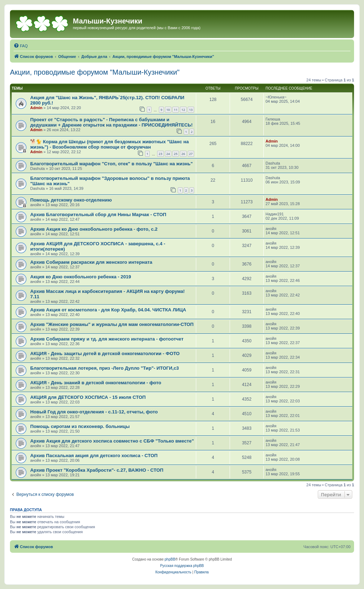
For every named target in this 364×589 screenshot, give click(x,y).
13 (191, 110)
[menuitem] (21, 46)
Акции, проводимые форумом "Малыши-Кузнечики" (95, 72)
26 (183, 154)
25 (176, 154)
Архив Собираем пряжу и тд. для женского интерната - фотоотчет (107, 339)
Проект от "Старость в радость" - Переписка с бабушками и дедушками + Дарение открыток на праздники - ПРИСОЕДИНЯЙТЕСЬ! (111, 122)
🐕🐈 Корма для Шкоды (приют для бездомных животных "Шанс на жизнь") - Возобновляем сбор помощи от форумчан (109, 144)
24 (168, 154)
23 (160, 154)
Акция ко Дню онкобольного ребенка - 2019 (81, 277)
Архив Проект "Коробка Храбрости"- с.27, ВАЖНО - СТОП (97, 470)
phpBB (170, 559)
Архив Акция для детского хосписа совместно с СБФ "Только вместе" (112, 441)
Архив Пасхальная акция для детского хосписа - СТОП (94, 456)
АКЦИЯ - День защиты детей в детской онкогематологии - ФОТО (105, 354)
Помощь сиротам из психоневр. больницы (80, 426)
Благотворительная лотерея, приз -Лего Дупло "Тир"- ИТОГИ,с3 (105, 368)
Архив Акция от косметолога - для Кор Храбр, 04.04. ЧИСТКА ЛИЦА (108, 310)
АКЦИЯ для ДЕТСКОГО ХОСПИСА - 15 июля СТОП (88, 397)
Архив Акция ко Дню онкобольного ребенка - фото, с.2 (94, 229)
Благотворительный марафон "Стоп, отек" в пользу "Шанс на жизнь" (111, 164)
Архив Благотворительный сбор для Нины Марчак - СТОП (98, 215)
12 (183, 110)
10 (168, 110)
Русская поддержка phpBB (182, 566)
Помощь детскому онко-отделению (71, 200)
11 (176, 110)
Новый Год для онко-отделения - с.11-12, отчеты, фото (94, 412)
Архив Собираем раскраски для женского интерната (91, 262)
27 (191, 154)
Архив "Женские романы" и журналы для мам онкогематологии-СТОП (112, 324)
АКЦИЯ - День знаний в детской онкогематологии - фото (96, 383)
